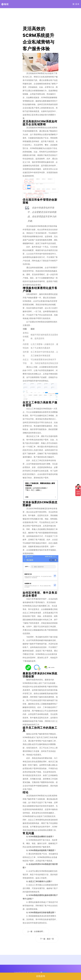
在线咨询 (41, 976)
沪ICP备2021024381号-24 (52, 972)
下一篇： (47, 939)
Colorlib (64, 972)
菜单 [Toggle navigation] (76, 4)
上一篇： (36, 931)
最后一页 (50, 939)
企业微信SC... (39, 931)
